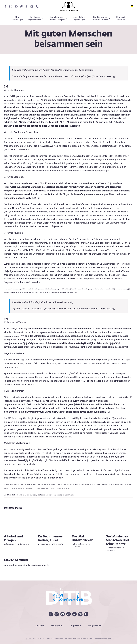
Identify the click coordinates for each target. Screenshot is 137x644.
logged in (23, 565)
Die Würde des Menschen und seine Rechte (117, 540)
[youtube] (16, 7)
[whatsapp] (27, 7)
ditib (9, 495)
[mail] (32, 7)
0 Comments (69, 495)
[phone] (37, 7)
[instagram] (11, 7)
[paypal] (22, 7)
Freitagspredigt (55, 495)
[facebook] (5, 7)
